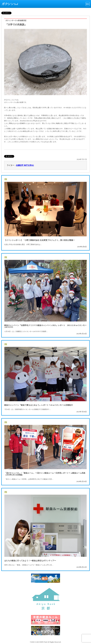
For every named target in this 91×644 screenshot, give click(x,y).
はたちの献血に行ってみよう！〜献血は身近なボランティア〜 (30, 561)
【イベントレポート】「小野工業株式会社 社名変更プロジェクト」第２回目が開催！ (40, 240)
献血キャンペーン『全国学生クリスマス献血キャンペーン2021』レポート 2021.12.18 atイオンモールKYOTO (45, 326)
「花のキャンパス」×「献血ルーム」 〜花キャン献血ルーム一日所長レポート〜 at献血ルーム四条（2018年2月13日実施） (45, 474)
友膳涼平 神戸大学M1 (25, 165)
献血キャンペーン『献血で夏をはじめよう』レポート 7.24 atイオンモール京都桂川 (39, 405)
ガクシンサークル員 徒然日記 (16, 20)
